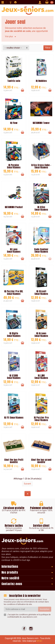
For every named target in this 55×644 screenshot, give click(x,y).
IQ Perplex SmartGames (14, 166)
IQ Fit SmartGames (14, 417)
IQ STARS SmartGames (14, 377)
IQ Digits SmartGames (14, 334)
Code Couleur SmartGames (41, 250)
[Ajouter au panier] (22, 90)
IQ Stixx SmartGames (41, 208)
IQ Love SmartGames (14, 250)
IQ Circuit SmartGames (41, 292)
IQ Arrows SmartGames (41, 334)
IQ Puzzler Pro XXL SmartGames (14, 292)
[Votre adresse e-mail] (21, 609)
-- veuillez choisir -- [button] (13, 48)
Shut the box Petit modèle (14, 461)
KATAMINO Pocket (14, 207)
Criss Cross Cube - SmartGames (41, 166)
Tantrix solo (14, 81)
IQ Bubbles (41, 81)
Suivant (27, 484)
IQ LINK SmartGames (41, 377)
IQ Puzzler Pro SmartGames (41, 419)
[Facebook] (24, 628)
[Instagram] (31, 628)
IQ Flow (14, 123)
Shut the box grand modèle (41, 461)
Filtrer (48, 48)
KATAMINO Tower (41, 123)
